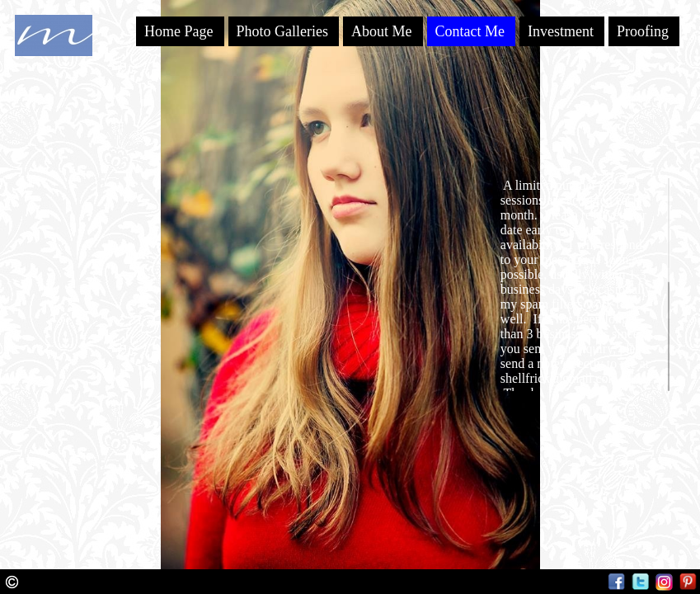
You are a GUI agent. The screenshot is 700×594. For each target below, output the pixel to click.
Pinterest (688, 582)
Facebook (616, 582)
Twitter (640, 582)
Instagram (664, 582)
